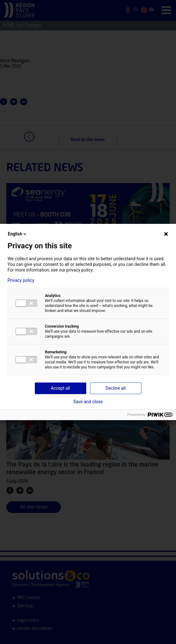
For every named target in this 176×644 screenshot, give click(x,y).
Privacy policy (21, 280)
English (18, 234)
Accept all (61, 388)
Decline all (116, 388)
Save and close (88, 402)
